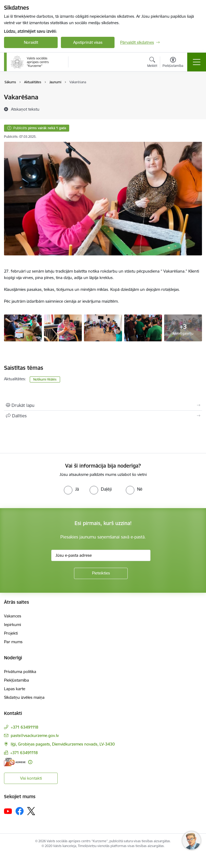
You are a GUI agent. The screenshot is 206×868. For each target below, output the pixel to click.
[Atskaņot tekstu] (25, 109)
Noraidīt (31, 42)
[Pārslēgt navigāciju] (197, 62)
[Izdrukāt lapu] (103, 405)
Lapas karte (15, 689)
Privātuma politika (20, 672)
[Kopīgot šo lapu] (103, 416)
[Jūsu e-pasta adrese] (101, 555)
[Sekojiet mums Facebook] (20, 811)
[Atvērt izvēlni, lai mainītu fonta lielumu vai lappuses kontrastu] (173, 63)
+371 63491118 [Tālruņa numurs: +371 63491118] (25, 727)
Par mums (13, 642)
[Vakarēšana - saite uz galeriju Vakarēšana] (23, 327)
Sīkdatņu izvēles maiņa (24, 697)
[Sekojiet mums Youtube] (8, 811)
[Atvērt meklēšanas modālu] (152, 63)
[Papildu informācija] (30, 762)
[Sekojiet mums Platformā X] (31, 811)
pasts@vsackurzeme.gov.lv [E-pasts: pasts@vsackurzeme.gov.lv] (35, 735)
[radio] (71, 489)
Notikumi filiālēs (45, 379)
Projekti (11, 633)
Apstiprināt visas (88, 42)
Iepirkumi (12, 625)
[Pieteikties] (101, 573)
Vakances (13, 616)
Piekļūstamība (16, 680)
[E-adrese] (15, 762)
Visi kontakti (31, 778)
